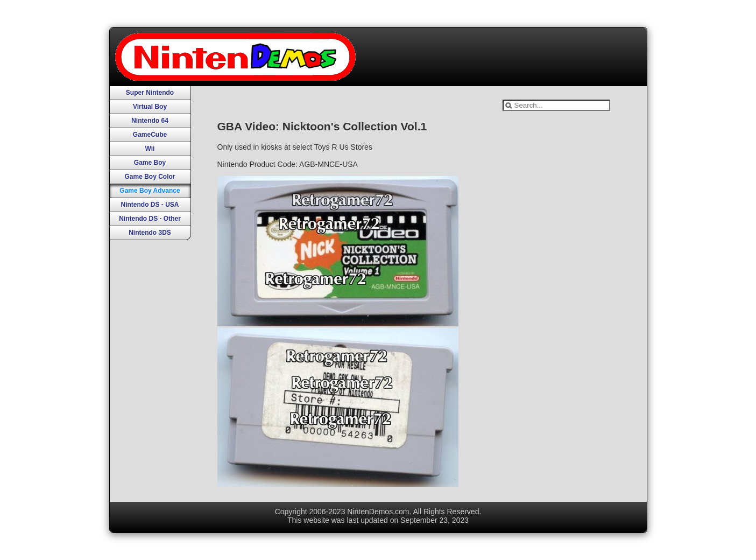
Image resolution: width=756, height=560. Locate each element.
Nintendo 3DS (150, 233)
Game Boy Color (150, 177)
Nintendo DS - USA (150, 205)
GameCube (150, 135)
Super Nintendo (150, 93)
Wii (150, 149)
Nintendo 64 (150, 121)
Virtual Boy (150, 107)
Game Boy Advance (150, 191)
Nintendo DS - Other (150, 219)
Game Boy (150, 163)
